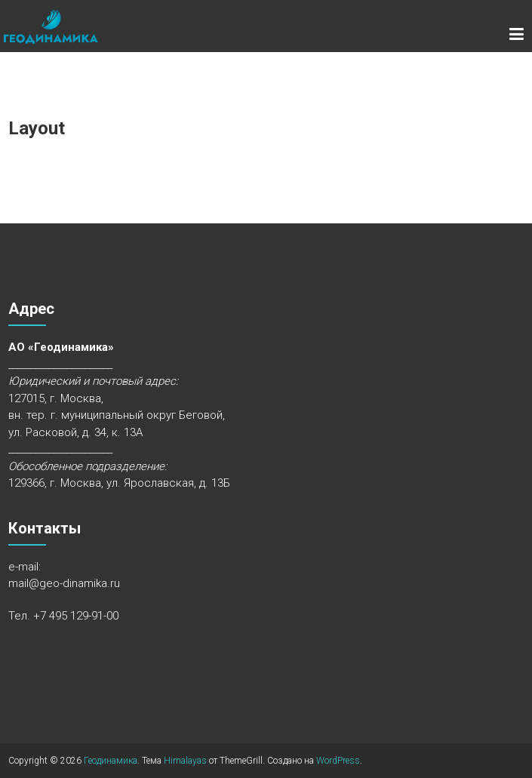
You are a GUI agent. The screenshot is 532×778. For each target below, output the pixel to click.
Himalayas (185, 761)
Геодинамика (111, 761)
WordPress (338, 761)
